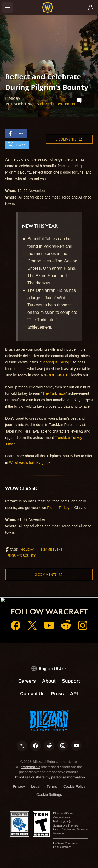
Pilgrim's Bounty (21, 555)
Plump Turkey (58, 508)
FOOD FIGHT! (57, 375)
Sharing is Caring (55, 362)
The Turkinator (54, 393)
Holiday (27, 549)
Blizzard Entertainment (58, 104)
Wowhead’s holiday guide (30, 462)
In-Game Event (51, 549)
